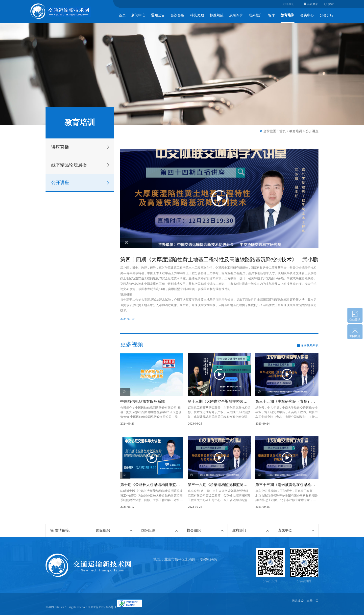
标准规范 (217, 15)
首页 (122, 15)
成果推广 (256, 15)
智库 (271, 15)
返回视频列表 (310, 345)
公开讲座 (60, 183)
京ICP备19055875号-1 (102, 607)
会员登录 (313, 4)
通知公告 (158, 15)
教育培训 (288, 15)
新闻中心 (138, 15)
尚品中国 (313, 601)
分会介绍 (327, 15)
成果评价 (236, 15)
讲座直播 (60, 147)
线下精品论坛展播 (69, 165)
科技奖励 (197, 15)
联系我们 (289, 4)
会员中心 (307, 15)
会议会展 (177, 15)
